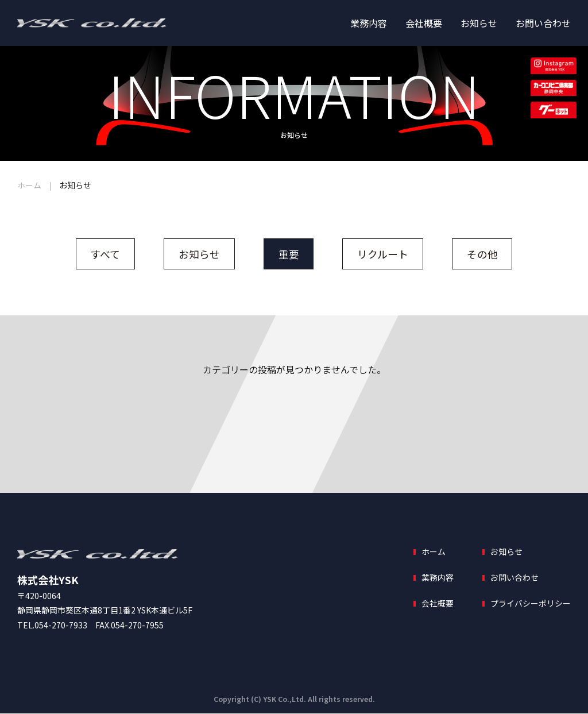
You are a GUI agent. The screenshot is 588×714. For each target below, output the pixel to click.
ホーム (29, 185)
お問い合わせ (543, 23)
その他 (483, 254)
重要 (289, 254)
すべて (105, 254)
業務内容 (369, 23)
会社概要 (424, 23)
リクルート (383, 254)
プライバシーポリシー (531, 604)
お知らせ (479, 23)
